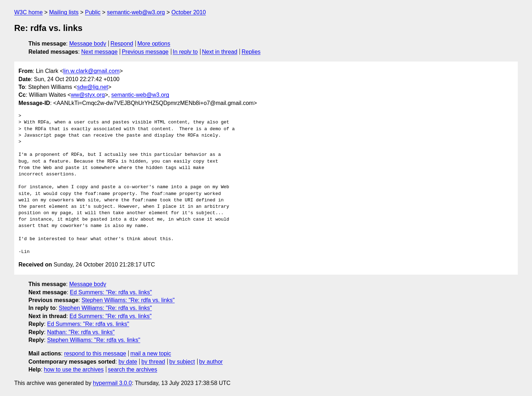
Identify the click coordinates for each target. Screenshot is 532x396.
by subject (182, 362)
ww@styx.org (88, 95)
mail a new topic (151, 353)
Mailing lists (64, 12)
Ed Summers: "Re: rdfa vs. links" (111, 292)
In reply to (185, 52)
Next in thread (220, 52)
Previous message (145, 52)
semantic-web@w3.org (136, 12)
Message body (88, 44)
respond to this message (95, 353)
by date (128, 362)
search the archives (133, 369)
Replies (251, 52)
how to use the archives (74, 369)
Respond (122, 44)
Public (93, 12)
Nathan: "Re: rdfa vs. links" (81, 332)
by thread (153, 362)
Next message (100, 52)
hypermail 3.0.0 (112, 383)
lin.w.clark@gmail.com (92, 71)
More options (154, 44)
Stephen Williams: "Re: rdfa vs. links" (128, 300)
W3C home (28, 12)
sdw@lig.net (93, 87)
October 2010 (189, 12)
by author (211, 362)
